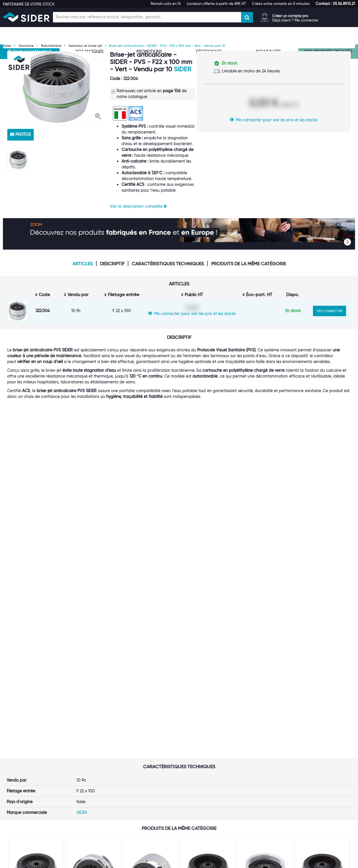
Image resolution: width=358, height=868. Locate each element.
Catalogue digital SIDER (149, 770)
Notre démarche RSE (86, 781)
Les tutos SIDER (260, 764)
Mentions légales (137, 862)
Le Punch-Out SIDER (145, 758)
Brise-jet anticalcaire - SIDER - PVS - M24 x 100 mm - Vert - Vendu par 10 (207, 611)
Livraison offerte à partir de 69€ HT (216, 3)
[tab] (89, 732)
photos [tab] (21, 134)
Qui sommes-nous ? (85, 741)
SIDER (182, 69)
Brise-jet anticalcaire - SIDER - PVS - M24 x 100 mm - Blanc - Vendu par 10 (322, 611)
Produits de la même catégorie (249, 264)
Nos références (81, 770)
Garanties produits (203, 764)
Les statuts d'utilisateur (148, 764)
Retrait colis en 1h (166, 3)
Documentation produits (269, 770)
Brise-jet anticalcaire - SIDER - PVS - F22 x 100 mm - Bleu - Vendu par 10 (264, 611)
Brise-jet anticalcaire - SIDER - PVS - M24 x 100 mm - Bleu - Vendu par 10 (35, 611)
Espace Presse (80, 787)
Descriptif (112, 264)
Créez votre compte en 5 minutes (281, 3)
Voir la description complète (138, 206)
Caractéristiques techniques (168, 264)
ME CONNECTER (329, 311)
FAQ (190, 758)
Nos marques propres (87, 764)
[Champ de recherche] (147, 17)
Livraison (194, 752)
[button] (335, 3)
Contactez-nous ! (143, 799)
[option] (56, 87)
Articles (83, 264)
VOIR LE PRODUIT (36, 652)
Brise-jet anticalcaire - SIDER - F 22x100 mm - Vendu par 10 (150, 609)
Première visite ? (82, 746)
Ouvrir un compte (143, 741)
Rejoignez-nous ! (82, 775)
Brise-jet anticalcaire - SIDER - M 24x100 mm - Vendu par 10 (92, 609)
